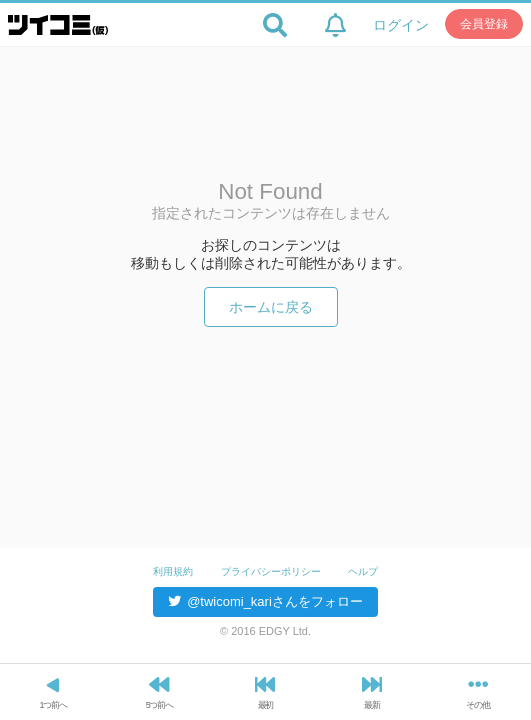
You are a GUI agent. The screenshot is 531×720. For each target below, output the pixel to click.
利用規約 (173, 571)
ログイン (401, 25)
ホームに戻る (271, 307)
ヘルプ (363, 571)
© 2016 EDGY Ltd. (265, 631)
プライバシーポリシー (271, 571)
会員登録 (484, 24)
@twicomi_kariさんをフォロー (265, 601)
